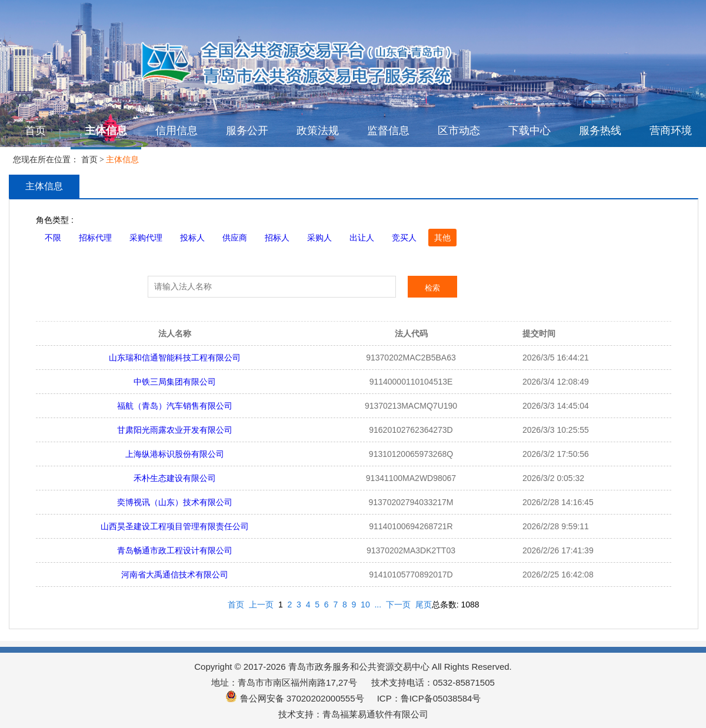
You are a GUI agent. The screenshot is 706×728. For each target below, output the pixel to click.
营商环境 (671, 131)
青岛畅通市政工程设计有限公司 (175, 550)
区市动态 (459, 131)
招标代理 (95, 238)
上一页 (261, 605)
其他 (442, 238)
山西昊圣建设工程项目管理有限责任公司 (175, 526)
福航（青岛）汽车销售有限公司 (175, 406)
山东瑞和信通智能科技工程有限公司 (175, 358)
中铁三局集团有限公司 (175, 382)
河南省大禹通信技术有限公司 (175, 575)
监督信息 (388, 131)
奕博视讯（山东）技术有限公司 (175, 502)
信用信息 (176, 131)
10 (365, 605)
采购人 (319, 238)
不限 (53, 238)
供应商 (235, 238)
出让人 (362, 238)
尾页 (424, 605)
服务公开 (247, 131)
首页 (35, 131)
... (378, 605)
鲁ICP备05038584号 (441, 698)
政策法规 (318, 131)
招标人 (277, 238)
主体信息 (106, 131)
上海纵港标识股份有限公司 (175, 454)
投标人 (192, 238)
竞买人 (404, 238)
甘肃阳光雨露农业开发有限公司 (175, 430)
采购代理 (146, 238)
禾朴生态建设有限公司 (175, 478)
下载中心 (529, 131)
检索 (432, 288)
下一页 (398, 605)
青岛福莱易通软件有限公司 (375, 714)
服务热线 (600, 131)
